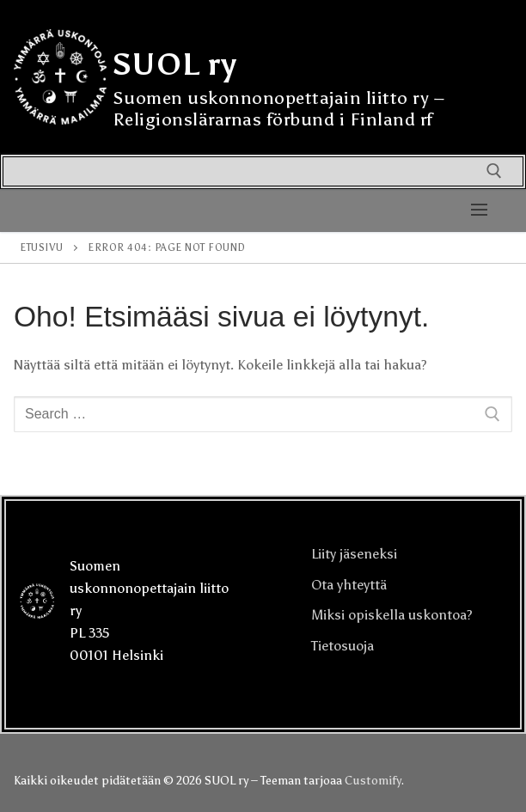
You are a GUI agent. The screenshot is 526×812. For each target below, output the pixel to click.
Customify (373, 781)
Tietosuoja (343, 646)
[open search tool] (494, 171)
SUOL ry (175, 64)
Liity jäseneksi (354, 554)
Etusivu (42, 247)
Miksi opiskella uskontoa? (392, 615)
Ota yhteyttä (349, 585)
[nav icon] (479, 211)
